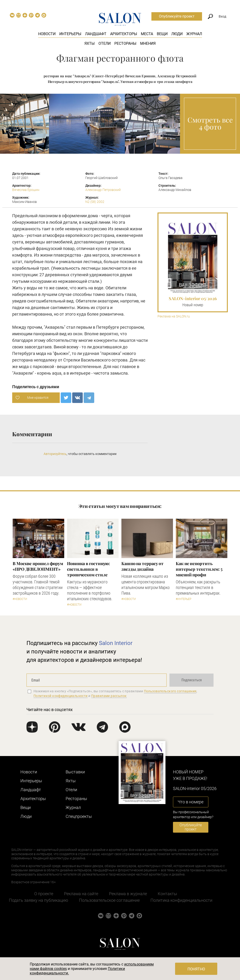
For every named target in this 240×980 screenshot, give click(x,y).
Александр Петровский (103, 190)
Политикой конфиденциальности (61, 696)
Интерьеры (70, 34)
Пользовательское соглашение (109, 900)
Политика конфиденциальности (181, 900)
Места (147, 34)
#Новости (20, 599)
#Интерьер (184, 599)
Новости (47, 34)
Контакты (167, 894)
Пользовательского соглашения (170, 691)
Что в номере (191, 802)
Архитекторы (124, 34)
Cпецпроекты (79, 816)
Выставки (75, 772)
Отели (105, 43)
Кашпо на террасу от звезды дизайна (142, 566)
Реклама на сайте (81, 894)
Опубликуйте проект (177, 16)
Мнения (148, 43)
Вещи (162, 34)
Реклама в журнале (128, 894)
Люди (177, 34)
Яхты (90, 43)
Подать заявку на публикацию (39, 900)
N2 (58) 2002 (95, 202)
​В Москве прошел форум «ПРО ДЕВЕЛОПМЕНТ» (38, 566)
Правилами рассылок (109, 696)
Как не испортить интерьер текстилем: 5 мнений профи (199, 569)
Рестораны (125, 43)
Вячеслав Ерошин (26, 190)
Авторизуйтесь (55, 454)
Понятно (196, 969)
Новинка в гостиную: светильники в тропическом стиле (88, 569)
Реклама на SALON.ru (174, 316)
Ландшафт (96, 34)
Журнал (194, 34)
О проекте (44, 894)
